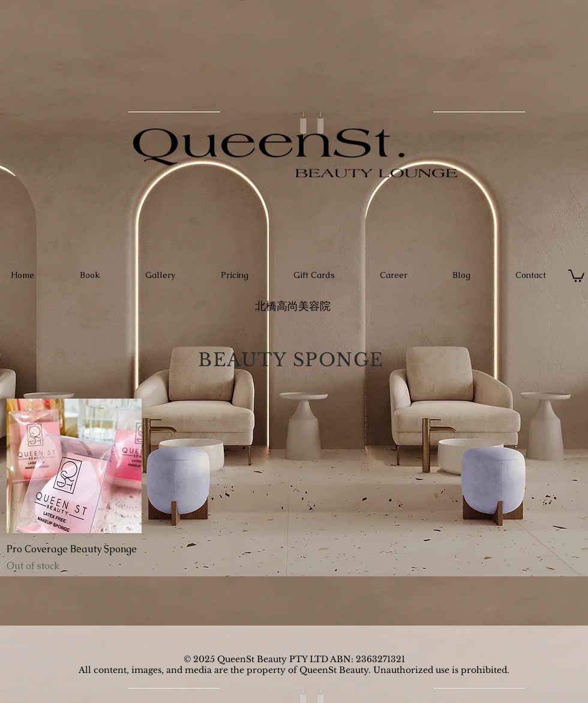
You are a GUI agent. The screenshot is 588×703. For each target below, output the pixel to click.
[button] (576, 275)
